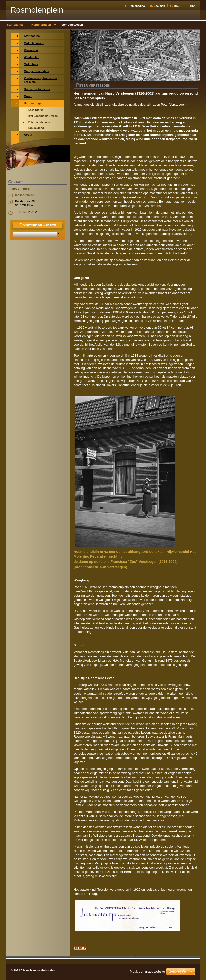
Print (191, 6)
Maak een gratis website (147, 971)
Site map (159, 6)
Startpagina (15, 25)
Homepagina (137, 6)
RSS (177, 6)
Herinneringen (41, 25)
